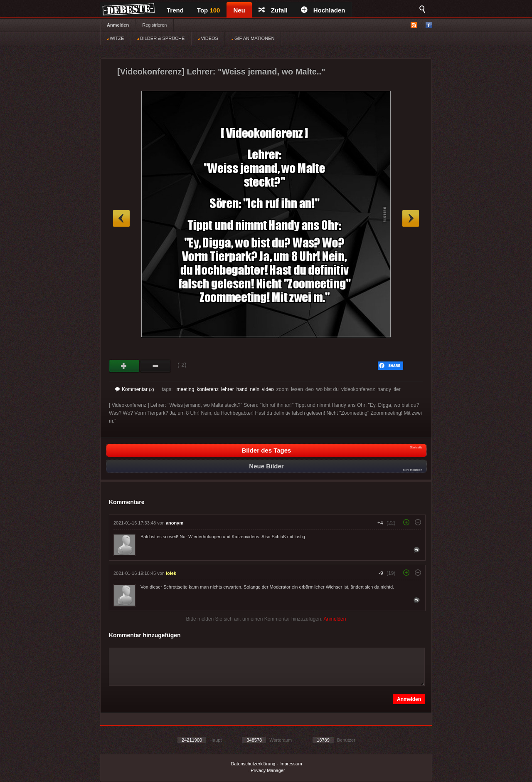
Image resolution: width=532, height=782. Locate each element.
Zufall (273, 10)
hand (242, 389)
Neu (239, 10)
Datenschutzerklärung (253, 764)
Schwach (156, 366)
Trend (175, 10)
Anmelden (118, 25)
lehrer (228, 389)
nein (255, 389)
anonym (175, 523)
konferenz (208, 389)
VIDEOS (208, 38)
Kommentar (135, 389)
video (268, 389)
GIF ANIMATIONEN (253, 38)
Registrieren (154, 25)
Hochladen (323, 10)
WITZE (115, 38)
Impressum (291, 764)
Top (209, 10)
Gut (124, 366)
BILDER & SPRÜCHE (161, 38)
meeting (186, 389)
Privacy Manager (268, 770)
